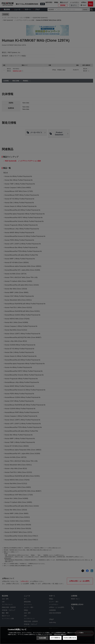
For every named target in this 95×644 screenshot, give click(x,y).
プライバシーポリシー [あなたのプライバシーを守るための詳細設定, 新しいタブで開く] (60, 634)
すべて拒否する (56, 638)
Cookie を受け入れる (70, 638)
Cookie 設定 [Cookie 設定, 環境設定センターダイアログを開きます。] (42, 638)
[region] (47, 635)
